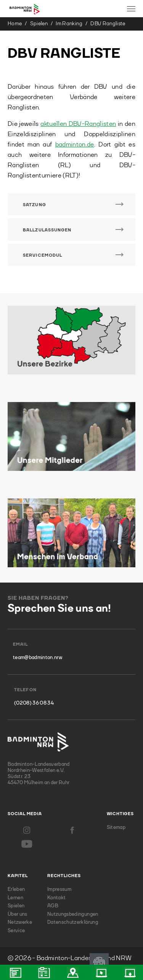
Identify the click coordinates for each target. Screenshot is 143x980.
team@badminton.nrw (38, 658)
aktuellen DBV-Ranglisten (78, 124)
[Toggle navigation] (131, 9)
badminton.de (75, 145)
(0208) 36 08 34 (34, 703)
